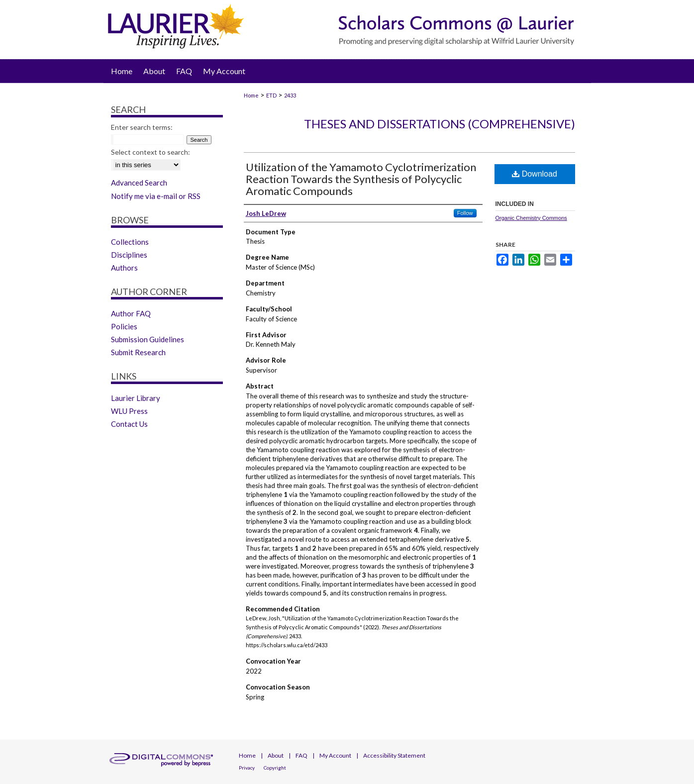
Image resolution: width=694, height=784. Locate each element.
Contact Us (129, 424)
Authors (124, 268)
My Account (335, 755)
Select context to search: (150, 152)
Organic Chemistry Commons (531, 218)
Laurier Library (136, 398)
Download (535, 174)
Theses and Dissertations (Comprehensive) (440, 124)
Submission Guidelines (148, 339)
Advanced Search (139, 183)
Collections (130, 242)
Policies (124, 326)
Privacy (247, 768)
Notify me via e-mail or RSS (156, 196)
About (276, 755)
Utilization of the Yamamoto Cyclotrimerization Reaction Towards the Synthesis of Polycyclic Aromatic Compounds (361, 179)
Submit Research (138, 352)
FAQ (301, 755)
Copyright (275, 768)
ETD (271, 95)
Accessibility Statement (394, 755)
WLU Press (129, 411)
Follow (465, 213)
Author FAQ (131, 313)
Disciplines (129, 255)
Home (251, 95)
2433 (290, 95)
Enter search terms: (142, 127)
